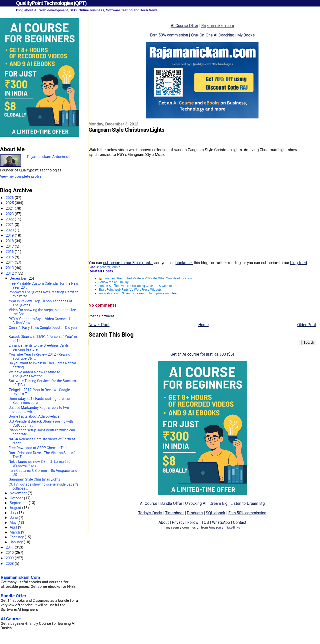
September (19, 503)
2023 (10, 214)
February (17, 537)
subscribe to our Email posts (128, 263)
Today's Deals (150, 513)
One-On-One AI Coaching (213, 35)
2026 (10, 198)
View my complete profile (21, 176)
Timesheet (174, 513)
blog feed (299, 263)
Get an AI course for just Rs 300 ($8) (202, 354)
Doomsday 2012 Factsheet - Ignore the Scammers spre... (39, 401)
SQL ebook (215, 513)
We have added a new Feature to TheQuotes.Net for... (34, 374)
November (19, 493)
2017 (10, 246)
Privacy (178, 522)
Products (195, 513)
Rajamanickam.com (218, 26)
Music (116, 267)
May (14, 523)
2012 (10, 273)
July (13, 513)
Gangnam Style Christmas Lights (34, 479)
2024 (10, 208)
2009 (10, 558)
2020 (10, 230)
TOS (205, 522)
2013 (10, 268)
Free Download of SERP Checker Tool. (38, 448)
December (19, 278)
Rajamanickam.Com (20, 577)
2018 (10, 241)
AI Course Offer (184, 26)
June (14, 518)
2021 (10, 225)
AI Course (149, 503)
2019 (10, 235)
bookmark (184, 263)
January (17, 542)
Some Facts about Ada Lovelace (34, 416)
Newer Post (99, 325)
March (15, 532)
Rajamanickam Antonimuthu (50, 157)
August (16, 508)
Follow (193, 522)
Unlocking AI (196, 503)
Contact (240, 522)
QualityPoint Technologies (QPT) (51, 3)
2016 (10, 252)
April (14, 527)
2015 (10, 257)
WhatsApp (221, 522)
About (164, 522)
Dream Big (218, 503)
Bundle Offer (171, 503)
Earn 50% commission (169, 35)
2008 (10, 564)
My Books (246, 35)
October (17, 498)
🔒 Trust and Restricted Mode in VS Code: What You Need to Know (145, 278)
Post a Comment (101, 316)
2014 (10, 262)
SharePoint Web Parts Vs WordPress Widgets (130, 290)
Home (203, 325)
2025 (10, 203)
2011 (10, 547)
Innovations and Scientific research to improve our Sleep (138, 293)
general (105, 267)
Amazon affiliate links (224, 527)
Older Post (307, 325)
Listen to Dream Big (248, 503)
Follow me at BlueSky (113, 282)
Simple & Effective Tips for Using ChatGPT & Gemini (135, 286)
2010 (10, 553)
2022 (10, 219)
